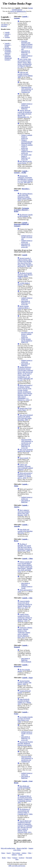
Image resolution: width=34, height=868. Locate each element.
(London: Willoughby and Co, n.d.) (25, 374)
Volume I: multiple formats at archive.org (27, 137)
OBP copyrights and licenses (17, 866)
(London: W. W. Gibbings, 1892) (25, 75)
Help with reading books (8, 848)
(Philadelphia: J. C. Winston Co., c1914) (25, 393)
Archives (22, 858)
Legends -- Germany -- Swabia (8, 45)
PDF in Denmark (26, 662)
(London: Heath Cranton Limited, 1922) (25, 197)
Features (15, 858)
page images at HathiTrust (26, 108)
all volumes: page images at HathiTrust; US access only (26, 157)
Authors (24, 853)
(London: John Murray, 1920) (24, 683)
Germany (7, 37)
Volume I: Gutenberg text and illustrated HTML (27, 142)
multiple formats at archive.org (27, 57)
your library (4, 25)
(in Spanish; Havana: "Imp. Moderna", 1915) (25, 618)
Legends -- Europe (8, 35)
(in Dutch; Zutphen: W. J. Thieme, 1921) (24, 702)
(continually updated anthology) (25, 467)
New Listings (16, 853)
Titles (30, 853)
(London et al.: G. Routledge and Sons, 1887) (25, 799)
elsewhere (4, 26)
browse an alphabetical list (18, 11)
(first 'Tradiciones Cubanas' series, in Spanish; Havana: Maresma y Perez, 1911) (25, 632)
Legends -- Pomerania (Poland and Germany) (8, 57)
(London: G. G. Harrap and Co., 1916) (25, 475)
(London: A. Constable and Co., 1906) (25, 812)
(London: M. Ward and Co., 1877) (25, 63)
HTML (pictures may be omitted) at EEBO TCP (27, 341)
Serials (20, 855)
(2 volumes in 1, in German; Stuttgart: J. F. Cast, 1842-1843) (25, 179)
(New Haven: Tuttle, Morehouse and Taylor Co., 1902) (25, 262)
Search (9, 853)
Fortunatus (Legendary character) (8, 52)
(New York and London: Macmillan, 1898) (25, 417)
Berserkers (8, 48)
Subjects (14, 855)
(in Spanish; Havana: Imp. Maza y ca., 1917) (25, 604)
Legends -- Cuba (27, 598)
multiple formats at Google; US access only (27, 48)
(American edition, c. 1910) (24, 308)
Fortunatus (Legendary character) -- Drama (22, 210)
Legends (7, 32)
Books (4, 858)
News (9, 858)
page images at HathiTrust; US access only (26, 52)
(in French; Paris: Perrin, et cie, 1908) (25, 719)
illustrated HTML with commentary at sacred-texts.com (27, 89)
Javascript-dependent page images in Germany (27, 43)
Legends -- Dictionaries (21, 666)
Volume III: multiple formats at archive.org (27, 151)
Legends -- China (27, 559)
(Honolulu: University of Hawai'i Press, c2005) (25, 547)
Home (3, 853)
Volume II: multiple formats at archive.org (27, 147)
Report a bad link (22, 848)
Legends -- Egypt (27, 678)
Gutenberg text (26, 92)
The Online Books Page (17, 4)
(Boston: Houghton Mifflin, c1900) (25, 275)
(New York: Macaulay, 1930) (24, 513)
